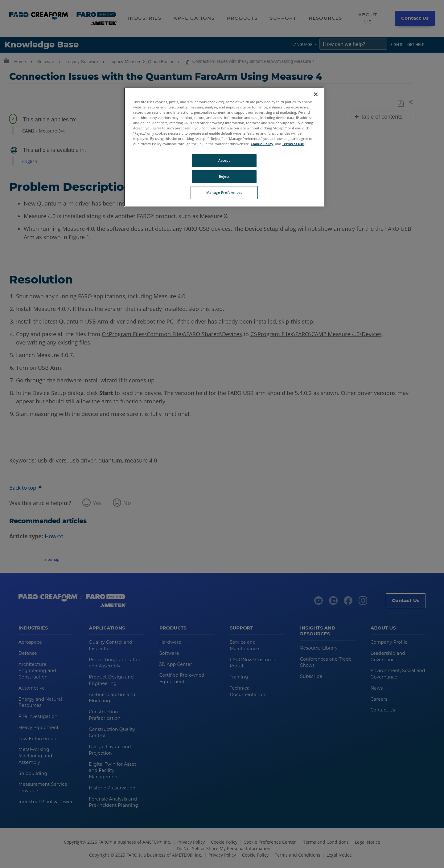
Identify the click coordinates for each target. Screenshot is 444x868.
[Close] (316, 94)
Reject (224, 176)
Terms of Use (293, 144)
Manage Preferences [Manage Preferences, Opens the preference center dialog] (224, 192)
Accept (224, 160)
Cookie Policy (262, 144)
